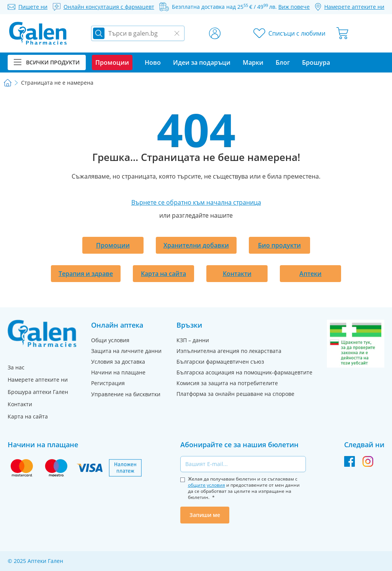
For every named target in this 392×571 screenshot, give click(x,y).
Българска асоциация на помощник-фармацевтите (244, 372)
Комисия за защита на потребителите (227, 383)
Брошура (316, 62)
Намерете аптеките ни (38, 380)
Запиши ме (205, 515)
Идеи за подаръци (202, 62)
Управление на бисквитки (126, 394)
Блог (283, 62)
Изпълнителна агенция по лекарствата (229, 351)
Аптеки (310, 274)
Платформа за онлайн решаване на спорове (235, 394)
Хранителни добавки (196, 245)
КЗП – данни (193, 340)
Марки (253, 62)
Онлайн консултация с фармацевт (109, 7)
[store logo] (38, 33)
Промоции (113, 245)
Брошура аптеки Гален (38, 392)
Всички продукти (47, 62)
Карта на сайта (163, 274)
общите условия (207, 485)
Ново (153, 62)
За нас (16, 367)
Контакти (237, 274)
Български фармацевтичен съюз (220, 362)
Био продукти (279, 245)
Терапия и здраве (86, 274)
